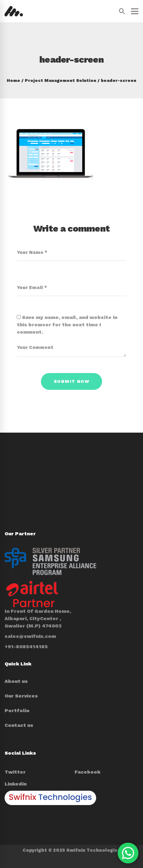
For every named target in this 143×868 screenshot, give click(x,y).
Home (13, 80)
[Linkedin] (16, 784)
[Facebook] (88, 772)
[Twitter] (15, 772)
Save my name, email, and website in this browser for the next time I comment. (67, 325)
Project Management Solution (61, 80)
